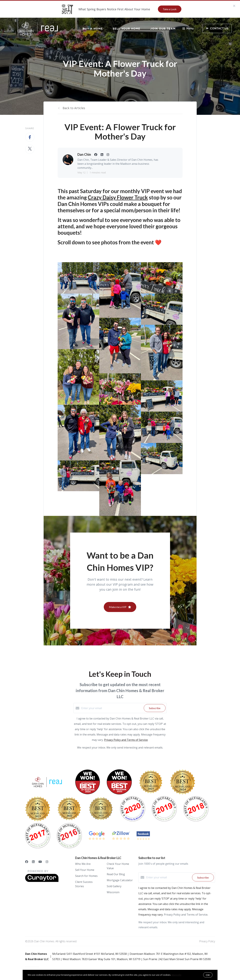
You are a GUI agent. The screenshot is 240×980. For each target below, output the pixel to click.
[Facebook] (27, 862)
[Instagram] (47, 862)
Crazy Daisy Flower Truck (118, 197)
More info (176, 975)
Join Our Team (163, 29)
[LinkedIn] (33, 862)
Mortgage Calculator (120, 880)
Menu (188, 29)
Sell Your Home (126, 29)
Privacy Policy (207, 941)
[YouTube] (40, 862)
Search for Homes (86, 876)
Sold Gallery (114, 886)
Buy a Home (93, 29)
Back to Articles (74, 108)
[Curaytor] (42, 881)
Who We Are (83, 864)
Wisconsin (113, 892)
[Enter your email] (112, 708)
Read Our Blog (116, 874)
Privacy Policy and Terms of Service (126, 740)
